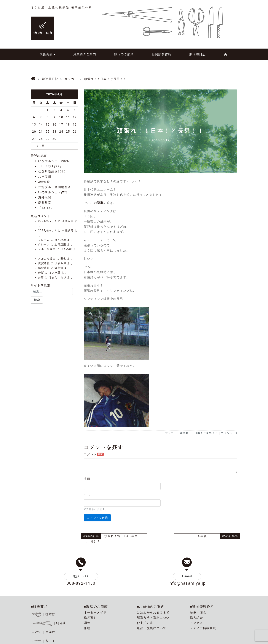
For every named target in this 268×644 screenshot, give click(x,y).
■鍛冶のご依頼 (96, 607)
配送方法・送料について (155, 618)
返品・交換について (151, 628)
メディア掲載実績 (203, 628)
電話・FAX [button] (81, 576)
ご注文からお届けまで (153, 612)
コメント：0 (229, 433)
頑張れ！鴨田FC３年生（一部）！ (111, 539)
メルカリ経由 (47, 249)
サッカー (171, 433)
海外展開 (45, 197)
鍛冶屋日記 (197, 54)
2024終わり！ (48, 221)
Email (88, 495)
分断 (41, 273)
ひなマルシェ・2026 (54, 161)
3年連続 (44, 182)
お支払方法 (145, 623)
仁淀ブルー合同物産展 (55, 187)
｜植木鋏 (44, 614)
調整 (87, 623)
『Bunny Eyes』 (50, 166)
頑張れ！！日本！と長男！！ (199, 433)
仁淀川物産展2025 (52, 171)
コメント (94, 454)
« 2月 (41, 146)
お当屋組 (45, 177)
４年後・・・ (207, 536)
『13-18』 (46, 208)
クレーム (44, 240)
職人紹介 (196, 618)
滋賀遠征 (44, 263)
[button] (37, 300)
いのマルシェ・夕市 (53, 192)
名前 (87, 479)
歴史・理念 (198, 612)
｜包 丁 (43, 641)
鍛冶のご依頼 (124, 54)
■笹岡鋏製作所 (202, 607)
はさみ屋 (68, 221)
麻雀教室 (45, 203)
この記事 (97, 203)
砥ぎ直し (90, 618)
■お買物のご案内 (151, 607)
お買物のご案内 (85, 54)
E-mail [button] (187, 576)
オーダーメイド (95, 612)
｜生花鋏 (44, 632)
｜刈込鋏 (48, 623)
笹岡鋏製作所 (162, 54)
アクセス (196, 623)
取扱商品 (46, 54)
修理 (87, 628)
